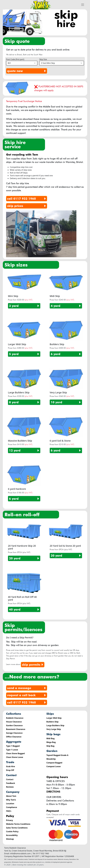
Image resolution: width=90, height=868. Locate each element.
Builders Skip (52, 722)
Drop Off (10, 770)
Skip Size (43, 59)
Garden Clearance (14, 725)
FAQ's (9, 811)
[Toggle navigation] (83, 5)
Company (13, 792)
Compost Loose (54, 766)
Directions (53, 792)
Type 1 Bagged (13, 746)
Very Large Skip (54, 729)
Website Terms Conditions (18, 824)
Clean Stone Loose (15, 757)
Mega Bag (51, 742)
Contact (11, 775)
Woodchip (51, 759)
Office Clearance (14, 737)
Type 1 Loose (12, 750)
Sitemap (10, 839)
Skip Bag (50, 746)
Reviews (10, 787)
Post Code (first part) (15, 59)
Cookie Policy (12, 831)
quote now (27, 71)
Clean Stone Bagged (15, 753)
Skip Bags (53, 734)
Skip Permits (33, 665)
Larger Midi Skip (54, 718)
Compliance (12, 807)
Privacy (9, 820)
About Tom (11, 796)
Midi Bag (50, 738)
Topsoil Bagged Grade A (57, 755)
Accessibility (12, 835)
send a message (27, 688)
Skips (50, 714)
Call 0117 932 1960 (27, 702)
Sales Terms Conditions (17, 828)
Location (10, 804)
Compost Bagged (54, 763)
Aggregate (14, 742)
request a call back (27, 695)
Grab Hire (11, 766)
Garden (52, 751)
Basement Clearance (16, 729)
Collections (14, 714)
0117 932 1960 (27, 199)
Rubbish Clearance (15, 718)
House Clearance (14, 722)
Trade (10, 762)
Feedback (11, 783)
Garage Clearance (14, 733)
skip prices (27, 206)
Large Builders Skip (55, 725)
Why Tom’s (11, 800)
